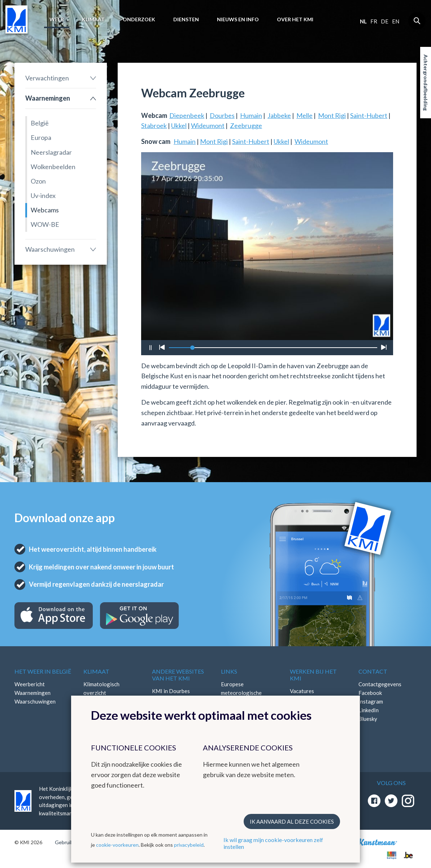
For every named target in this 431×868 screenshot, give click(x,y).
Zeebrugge (246, 125)
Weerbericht (30, 684)
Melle (304, 115)
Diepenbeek (187, 115)
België (40, 123)
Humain (251, 115)
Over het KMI (295, 19)
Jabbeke (279, 115)
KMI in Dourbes (171, 691)
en (396, 21)
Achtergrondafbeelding (426, 83)
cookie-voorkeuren (117, 845)
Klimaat (93, 19)
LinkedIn (369, 710)
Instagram (371, 701)
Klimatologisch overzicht (101, 688)
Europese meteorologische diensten (241, 693)
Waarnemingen (48, 98)
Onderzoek (139, 19)
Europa (41, 137)
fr (374, 21)
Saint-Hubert (369, 115)
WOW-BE (45, 224)
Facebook (370, 693)
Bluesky (368, 719)
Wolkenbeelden (53, 167)
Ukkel (179, 125)
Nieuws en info (238, 19)
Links (229, 671)
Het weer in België (43, 671)
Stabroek (154, 125)
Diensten (186, 19)
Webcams (45, 210)
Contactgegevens (380, 684)
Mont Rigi (332, 115)
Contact (373, 671)
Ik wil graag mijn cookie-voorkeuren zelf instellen (273, 843)
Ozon (38, 181)
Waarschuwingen (50, 249)
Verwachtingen (47, 78)
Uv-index (43, 195)
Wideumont (208, 125)
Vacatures (302, 691)
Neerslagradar (51, 152)
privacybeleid (189, 845)
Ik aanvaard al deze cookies (292, 821)
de (385, 21)
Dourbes (222, 115)
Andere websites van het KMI (178, 675)
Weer (57, 19)
